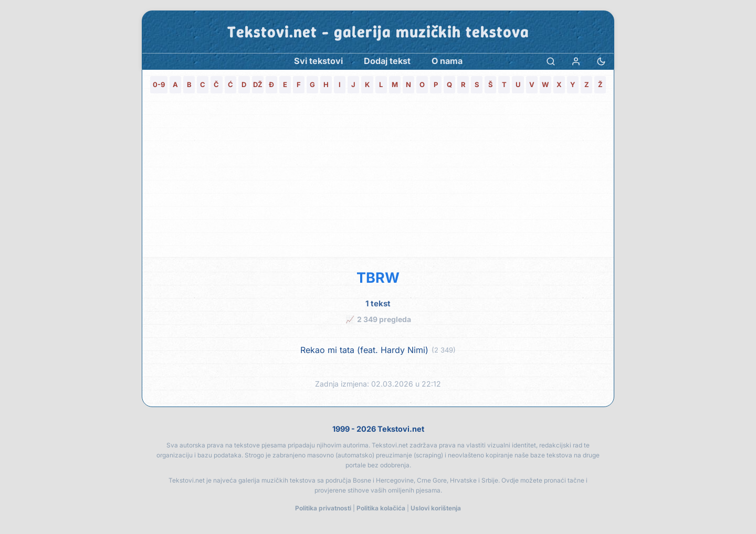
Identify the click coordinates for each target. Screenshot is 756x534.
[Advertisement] (378, 178)
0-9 (159, 84)
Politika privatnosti (323, 508)
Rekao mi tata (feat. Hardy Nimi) (364, 350)
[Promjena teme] (601, 61)
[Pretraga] (551, 61)
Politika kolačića (381, 508)
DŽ (258, 84)
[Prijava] (576, 61)
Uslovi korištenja (436, 508)
